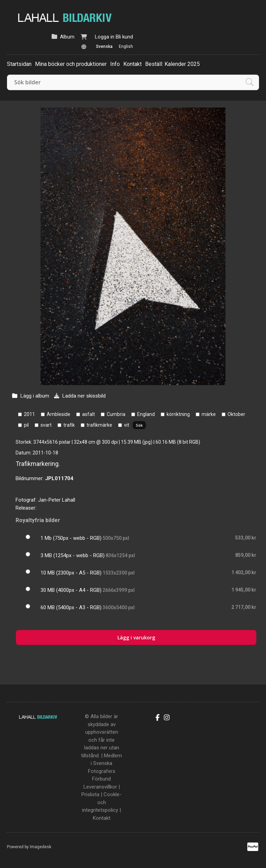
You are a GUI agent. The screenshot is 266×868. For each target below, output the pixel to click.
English (126, 46)
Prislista (90, 794)
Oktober (236, 414)
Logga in (105, 37)
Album (67, 37)
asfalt (88, 414)
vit (127, 425)
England (146, 414)
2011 (29, 414)
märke (209, 414)
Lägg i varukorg (136, 637)
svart (46, 425)
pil (26, 425)
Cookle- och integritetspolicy (102, 802)
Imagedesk (41, 847)
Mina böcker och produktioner (71, 64)
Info (115, 64)
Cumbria (116, 414)
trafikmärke (99, 425)
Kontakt (132, 64)
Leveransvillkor (100, 787)
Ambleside (59, 414)
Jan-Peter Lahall (57, 500)
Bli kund (124, 37)
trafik (69, 425)
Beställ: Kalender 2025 (172, 64)
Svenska (104, 46)
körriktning (178, 414)
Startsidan (19, 64)
